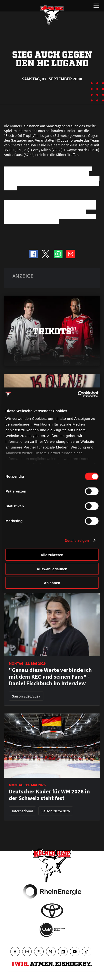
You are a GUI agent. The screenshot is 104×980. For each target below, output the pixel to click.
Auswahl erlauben (52, 569)
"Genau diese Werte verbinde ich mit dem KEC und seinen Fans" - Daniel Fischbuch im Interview (50, 677)
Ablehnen (52, 583)
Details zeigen (77, 540)
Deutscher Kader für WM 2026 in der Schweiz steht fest (49, 795)
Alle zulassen (52, 555)
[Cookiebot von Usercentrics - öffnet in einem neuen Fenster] (78, 394)
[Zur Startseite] (52, 15)
